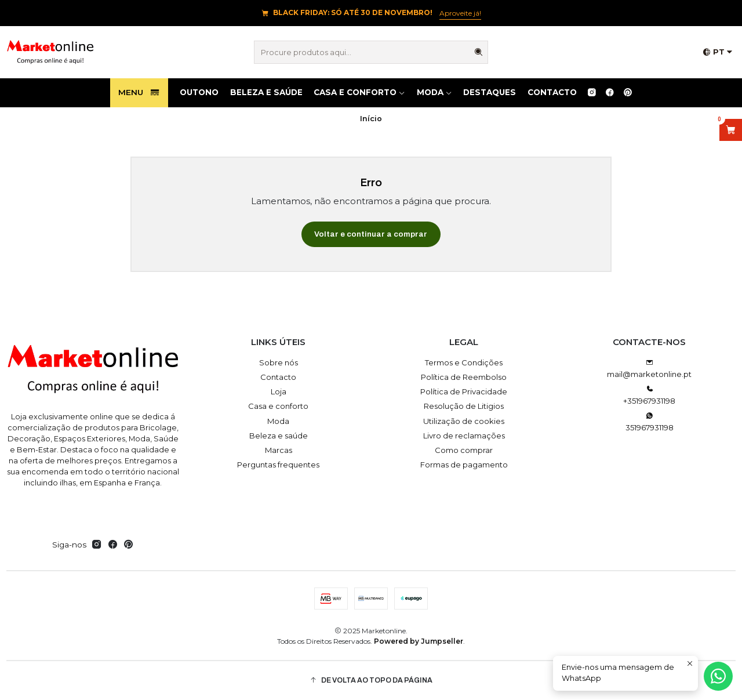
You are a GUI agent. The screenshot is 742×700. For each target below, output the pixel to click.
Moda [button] (434, 92)
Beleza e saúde (266, 92)
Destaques (490, 92)
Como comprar (464, 450)
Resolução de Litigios (464, 406)
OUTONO (199, 92)
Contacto (552, 92)
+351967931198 (649, 395)
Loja (279, 391)
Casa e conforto (278, 406)
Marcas (279, 450)
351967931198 (650, 422)
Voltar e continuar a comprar (371, 234)
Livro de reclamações (464, 436)
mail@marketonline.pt (649, 369)
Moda (278, 421)
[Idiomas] (718, 52)
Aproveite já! (460, 13)
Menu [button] (139, 93)
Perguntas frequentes (278, 465)
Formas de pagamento (464, 465)
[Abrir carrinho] (731, 130)
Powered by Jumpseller (419, 641)
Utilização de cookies (464, 421)
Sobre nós (279, 362)
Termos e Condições (464, 362)
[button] (371, 681)
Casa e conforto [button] (359, 92)
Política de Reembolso (464, 377)
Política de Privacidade (464, 391)
